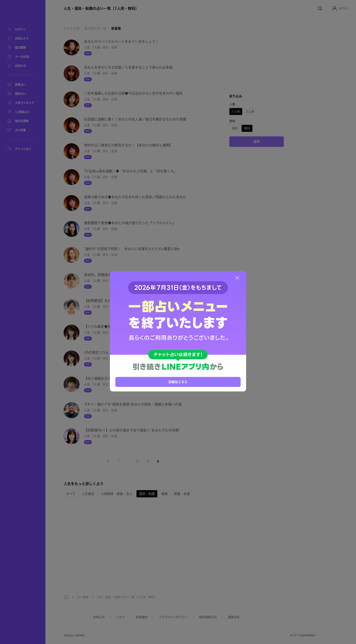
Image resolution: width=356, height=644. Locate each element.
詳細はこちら (178, 382)
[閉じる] (237, 278)
